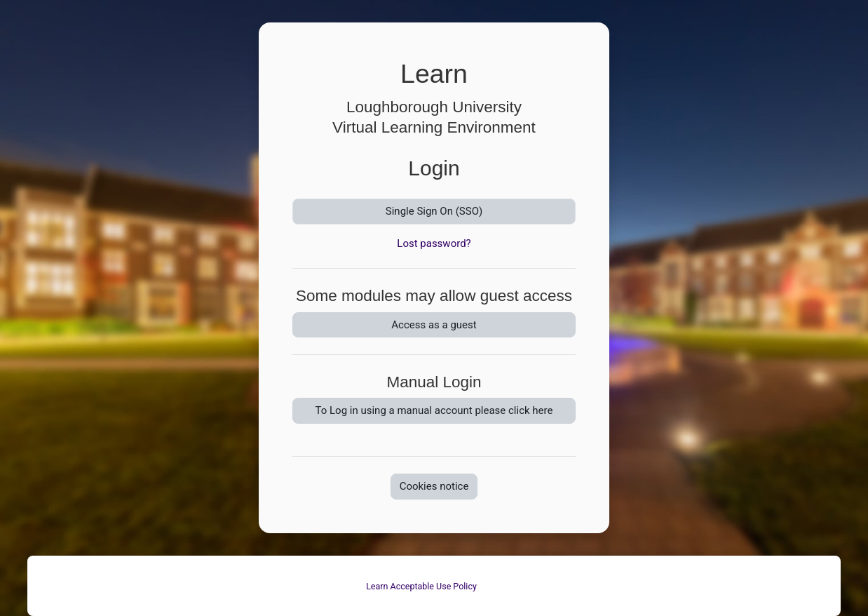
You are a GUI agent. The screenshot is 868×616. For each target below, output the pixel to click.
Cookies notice (434, 486)
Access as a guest (434, 325)
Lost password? (434, 243)
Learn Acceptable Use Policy (421, 586)
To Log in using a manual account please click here (434, 410)
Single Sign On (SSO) (434, 211)
